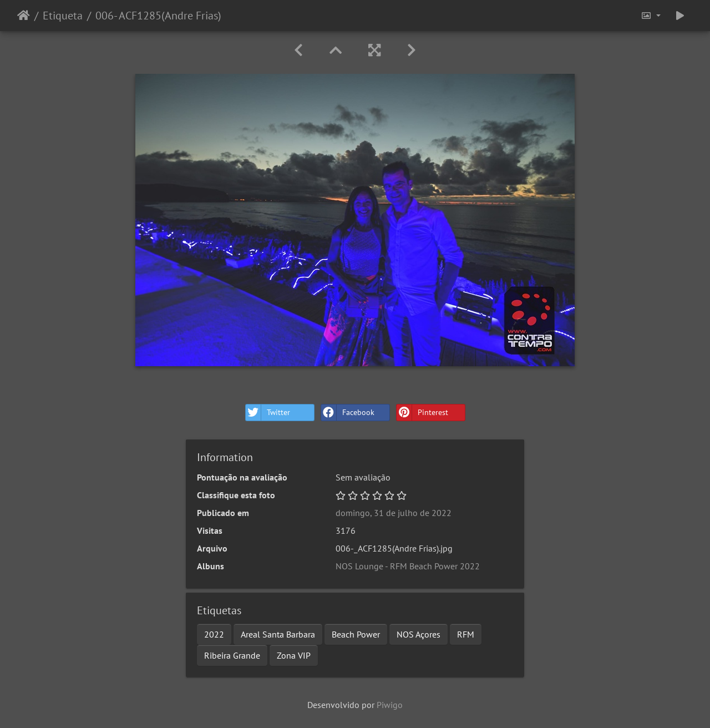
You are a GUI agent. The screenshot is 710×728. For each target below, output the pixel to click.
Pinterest (422, 413)
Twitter (268, 413)
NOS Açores (419, 634)
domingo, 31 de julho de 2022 (394, 513)
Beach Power (356, 634)
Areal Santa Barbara (278, 634)
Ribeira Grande (232, 655)
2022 (214, 634)
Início (24, 16)
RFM (466, 634)
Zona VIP (294, 655)
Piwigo (390, 705)
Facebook (348, 413)
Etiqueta (63, 16)
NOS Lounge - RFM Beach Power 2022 (408, 566)
